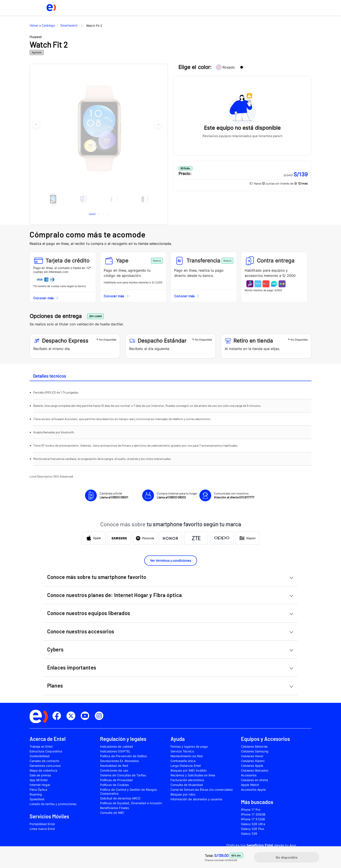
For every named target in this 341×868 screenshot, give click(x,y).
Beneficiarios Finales (115, 808)
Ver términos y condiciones (171, 560)
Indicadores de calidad (116, 746)
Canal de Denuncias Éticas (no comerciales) (202, 790)
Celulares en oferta (254, 780)
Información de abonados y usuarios (196, 799)
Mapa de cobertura (43, 770)
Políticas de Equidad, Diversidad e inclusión (131, 803)
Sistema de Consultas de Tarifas (123, 775)
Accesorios (249, 775)
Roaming (36, 794)
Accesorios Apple (253, 790)
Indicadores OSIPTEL (115, 751)
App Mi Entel (38, 780)
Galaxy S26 (249, 834)
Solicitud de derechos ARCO (120, 798)
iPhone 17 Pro (251, 810)
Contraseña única (183, 761)
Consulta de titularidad (187, 785)
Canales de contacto (44, 761)
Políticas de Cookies (114, 785)
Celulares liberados (255, 770)
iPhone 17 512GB (253, 819)
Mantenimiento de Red (187, 756)
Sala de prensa (40, 775)
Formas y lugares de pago (189, 746)
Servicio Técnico (182, 751)
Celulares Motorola (254, 746)
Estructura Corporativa (46, 751)
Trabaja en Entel (41, 746)
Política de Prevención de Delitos (123, 756)
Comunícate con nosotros (234, 495)
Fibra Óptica (38, 790)
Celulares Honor (252, 756)
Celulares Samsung (255, 751)
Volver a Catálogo (42, 25)
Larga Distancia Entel (186, 766)
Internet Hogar (40, 785)
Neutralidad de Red (114, 766)
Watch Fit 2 (94, 26)
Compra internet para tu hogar (177, 495)
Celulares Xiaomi (253, 761)
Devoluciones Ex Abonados (119, 761)
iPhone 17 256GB (253, 814)
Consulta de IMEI (112, 813)
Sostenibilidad (40, 756)
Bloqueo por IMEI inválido (189, 770)
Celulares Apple (252, 766)
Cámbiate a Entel (114, 495)
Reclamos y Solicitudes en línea (193, 775)
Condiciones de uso (114, 770)
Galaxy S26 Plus (253, 829)
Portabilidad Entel (42, 824)
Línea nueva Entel (42, 829)
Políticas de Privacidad (116, 780)
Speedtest (37, 799)
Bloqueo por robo (183, 794)
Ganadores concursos (45, 766)
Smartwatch (69, 25)
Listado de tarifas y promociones (53, 804)
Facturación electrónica (187, 780)
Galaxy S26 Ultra (253, 824)
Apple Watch (250, 785)
